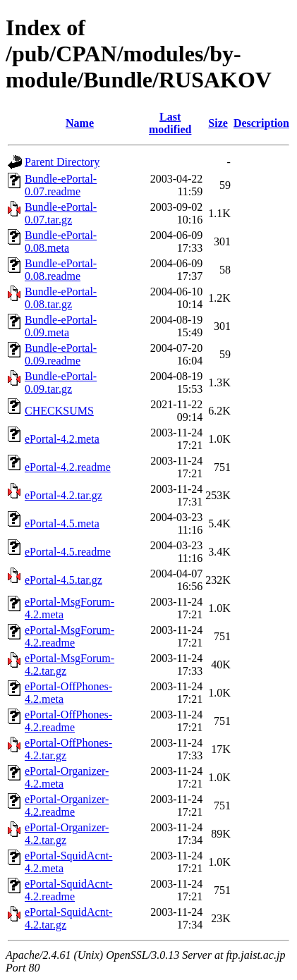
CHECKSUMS (59, 411)
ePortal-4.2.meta (62, 439)
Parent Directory (62, 162)
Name (80, 123)
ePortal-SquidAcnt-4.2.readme (68, 890)
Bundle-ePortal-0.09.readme (61, 354)
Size (218, 123)
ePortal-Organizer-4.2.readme (67, 806)
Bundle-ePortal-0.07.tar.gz (61, 213)
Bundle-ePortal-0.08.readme (61, 270)
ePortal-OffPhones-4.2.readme (68, 721)
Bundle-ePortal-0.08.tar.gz (61, 298)
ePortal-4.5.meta (62, 523)
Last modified (170, 123)
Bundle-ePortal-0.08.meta (61, 241)
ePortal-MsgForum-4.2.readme (69, 636)
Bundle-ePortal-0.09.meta (61, 326)
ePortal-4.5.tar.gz (63, 580)
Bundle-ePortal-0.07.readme (61, 185)
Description (261, 123)
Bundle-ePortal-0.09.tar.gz (61, 382)
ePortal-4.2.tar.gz (63, 495)
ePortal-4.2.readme (68, 467)
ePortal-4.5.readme (68, 552)
